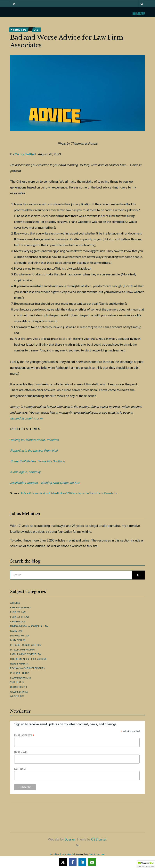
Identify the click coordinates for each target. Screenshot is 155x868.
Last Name (20, 769)
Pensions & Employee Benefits (27, 668)
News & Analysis (19, 664)
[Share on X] (63, 862)
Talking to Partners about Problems (34, 440)
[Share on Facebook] (73, 862)
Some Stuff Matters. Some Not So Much (37, 461)
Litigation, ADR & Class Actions (28, 659)
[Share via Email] (92, 862)
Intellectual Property (23, 650)
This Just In (17, 682)
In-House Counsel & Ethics (26, 645)
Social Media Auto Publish (63, 854)
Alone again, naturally (25, 472)
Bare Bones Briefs (20, 607)
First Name (21, 752)
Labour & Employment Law (26, 654)
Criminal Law (18, 622)
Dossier (70, 839)
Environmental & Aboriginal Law (29, 626)
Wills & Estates (19, 692)
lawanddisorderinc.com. (27, 418)
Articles (15, 603)
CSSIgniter (99, 839)
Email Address (24, 736)
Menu (139, 13)
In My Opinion (18, 640)
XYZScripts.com (97, 854)
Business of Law (20, 617)
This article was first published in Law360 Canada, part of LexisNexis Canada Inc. (69, 493)
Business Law (18, 612)
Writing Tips (18, 30)
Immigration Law (20, 636)
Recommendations (21, 678)
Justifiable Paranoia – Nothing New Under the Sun (45, 483)
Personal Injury (20, 673)
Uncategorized (19, 687)
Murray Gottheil (25, 154)
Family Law (16, 631)
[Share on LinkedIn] (82, 862)
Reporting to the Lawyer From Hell (34, 451)
